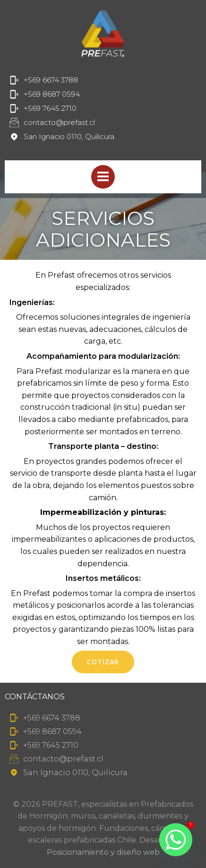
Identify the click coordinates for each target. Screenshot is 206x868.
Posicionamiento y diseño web (103, 852)
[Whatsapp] (176, 840)
